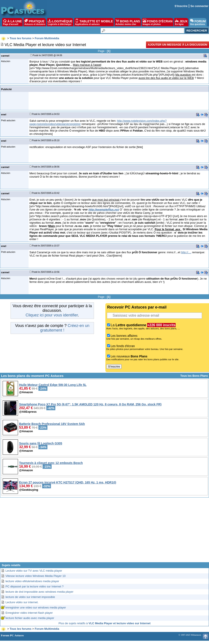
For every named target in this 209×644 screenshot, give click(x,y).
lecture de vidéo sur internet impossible (30, 597)
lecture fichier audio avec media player (30, 618)
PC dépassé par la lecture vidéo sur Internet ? (34, 586)
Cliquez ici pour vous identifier (52, 315)
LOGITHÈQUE (60, 22)
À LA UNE (12, 22)
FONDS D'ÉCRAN (158, 22)
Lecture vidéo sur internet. (22, 602)
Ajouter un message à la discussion (177, 45)
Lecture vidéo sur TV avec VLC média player (34, 571)
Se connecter (199, 6)
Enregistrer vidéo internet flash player (29, 613)
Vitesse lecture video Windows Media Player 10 (36, 576)
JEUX (181, 22)
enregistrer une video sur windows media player (36, 607)
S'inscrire (181, 6)
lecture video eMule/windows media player (32, 581)
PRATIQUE (35, 22)
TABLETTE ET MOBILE (94, 22)
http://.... (186, 252)
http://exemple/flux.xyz (104, 210)
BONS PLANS (128, 22)
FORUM (198, 22)
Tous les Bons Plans (194, 376)
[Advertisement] (105, 532)
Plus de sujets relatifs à (105, 623)
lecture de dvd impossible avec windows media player (39, 592)
